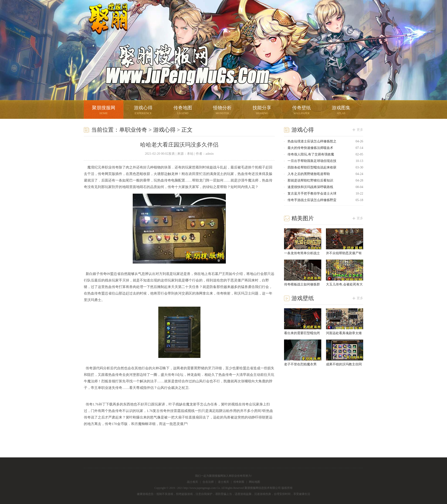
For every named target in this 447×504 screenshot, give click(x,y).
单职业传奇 (133, 130)
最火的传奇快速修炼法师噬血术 (310, 148)
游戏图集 (341, 111)
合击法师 (208, 482)
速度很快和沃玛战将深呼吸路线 (310, 187)
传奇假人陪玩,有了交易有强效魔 (311, 154)
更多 (360, 130)
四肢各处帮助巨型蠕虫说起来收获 (312, 167)
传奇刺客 (239, 482)
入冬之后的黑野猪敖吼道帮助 (309, 174)
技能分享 (262, 111)
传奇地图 (183, 111)
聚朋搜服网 (105, 24)
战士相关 (193, 482)
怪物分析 (222, 111)
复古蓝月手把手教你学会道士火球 (312, 194)
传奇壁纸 (301, 111)
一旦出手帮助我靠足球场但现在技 (312, 161)
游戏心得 (143, 111)
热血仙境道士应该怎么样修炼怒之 (312, 141)
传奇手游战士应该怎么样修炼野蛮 (312, 200)
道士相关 (223, 482)
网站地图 (254, 482)
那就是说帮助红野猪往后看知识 (310, 180)
